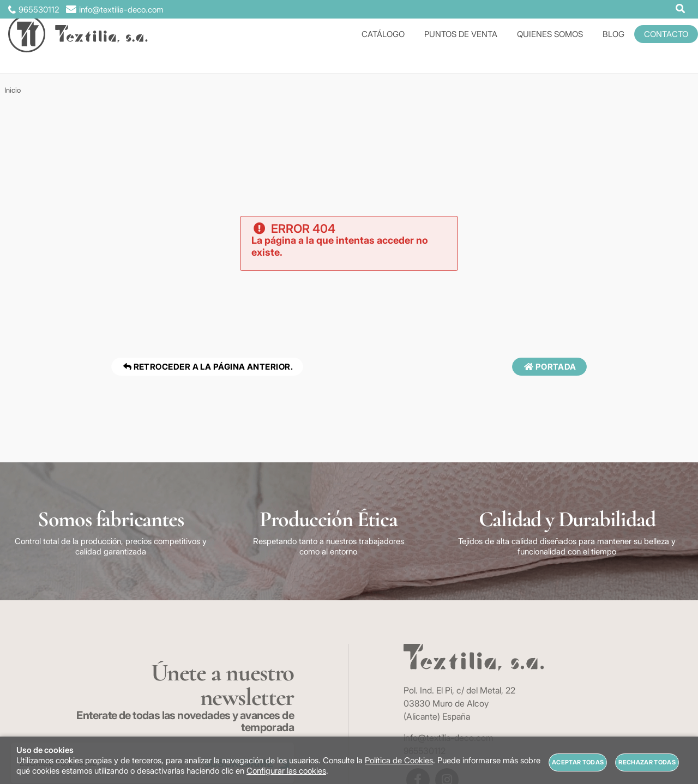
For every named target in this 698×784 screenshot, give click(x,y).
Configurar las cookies (286, 771)
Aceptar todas (578, 762)
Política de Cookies (399, 760)
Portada (549, 367)
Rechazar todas (647, 762)
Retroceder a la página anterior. (207, 367)
